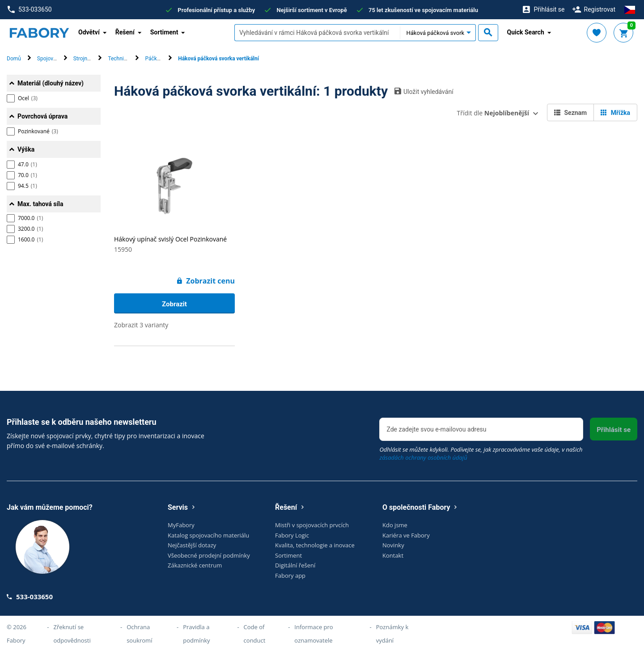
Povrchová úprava (42, 116)
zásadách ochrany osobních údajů (423, 457)
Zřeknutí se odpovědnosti (72, 634)
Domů (14, 59)
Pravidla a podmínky (196, 634)
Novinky (393, 545)
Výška (26, 149)
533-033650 (30, 10)
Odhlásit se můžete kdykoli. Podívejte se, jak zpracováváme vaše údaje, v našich (481, 453)
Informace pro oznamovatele (314, 634)
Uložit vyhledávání (424, 91)
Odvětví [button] (89, 32)
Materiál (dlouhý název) (51, 83)
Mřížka (615, 113)
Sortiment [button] (164, 32)
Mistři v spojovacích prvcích (312, 525)
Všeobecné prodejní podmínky (209, 555)
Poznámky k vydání (392, 634)
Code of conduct (255, 634)
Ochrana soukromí (139, 634)
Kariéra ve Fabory (406, 535)
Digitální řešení (295, 565)
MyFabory (181, 525)
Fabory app (290, 576)
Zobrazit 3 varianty (141, 325)
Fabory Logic (292, 535)
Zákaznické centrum (195, 565)
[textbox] (317, 33)
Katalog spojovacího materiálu (208, 535)
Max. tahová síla (40, 204)
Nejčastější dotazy (192, 545)
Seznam (570, 113)
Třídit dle (493, 113)
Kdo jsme (395, 525)
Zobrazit (174, 304)
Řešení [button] (125, 32)
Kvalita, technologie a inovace (315, 545)
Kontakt (393, 555)
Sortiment (288, 555)
